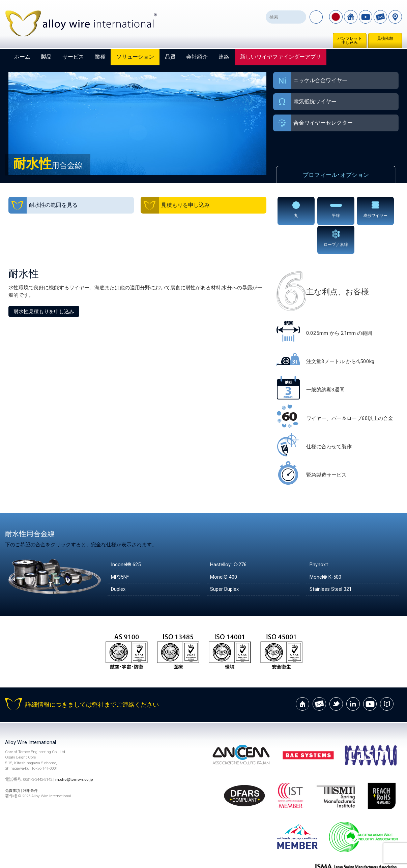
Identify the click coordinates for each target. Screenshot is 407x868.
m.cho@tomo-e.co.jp (75, 751)
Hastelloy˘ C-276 (229, 536)
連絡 (224, 57)
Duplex (119, 561)
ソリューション (135, 57)
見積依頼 (385, 38)
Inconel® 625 (126, 536)
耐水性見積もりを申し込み (44, 282)
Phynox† (319, 536)
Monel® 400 (224, 548)
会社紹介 (197, 57)
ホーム (22, 57)
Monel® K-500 (326, 548)
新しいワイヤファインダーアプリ (281, 57)
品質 (170, 57)
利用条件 (32, 762)
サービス (73, 57)
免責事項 (13, 762)
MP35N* (121, 548)
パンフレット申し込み (350, 40)
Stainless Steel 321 (331, 561)
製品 (46, 57)
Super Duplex (225, 561)
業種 (100, 57)
